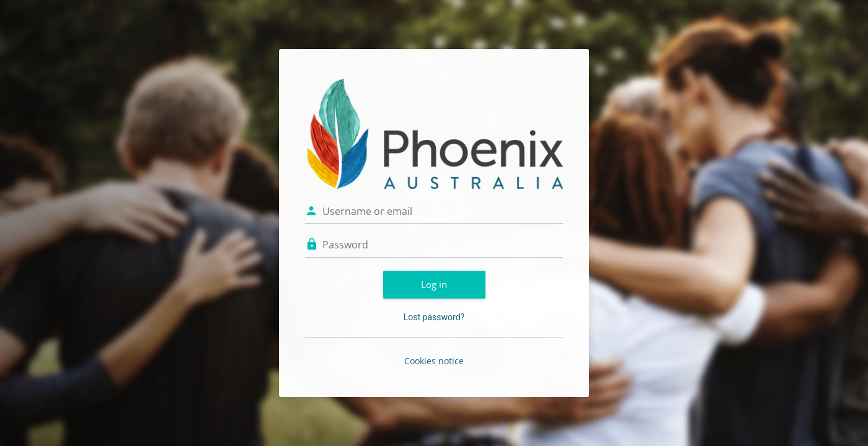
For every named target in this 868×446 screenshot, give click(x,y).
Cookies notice (434, 361)
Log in (434, 284)
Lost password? (434, 317)
